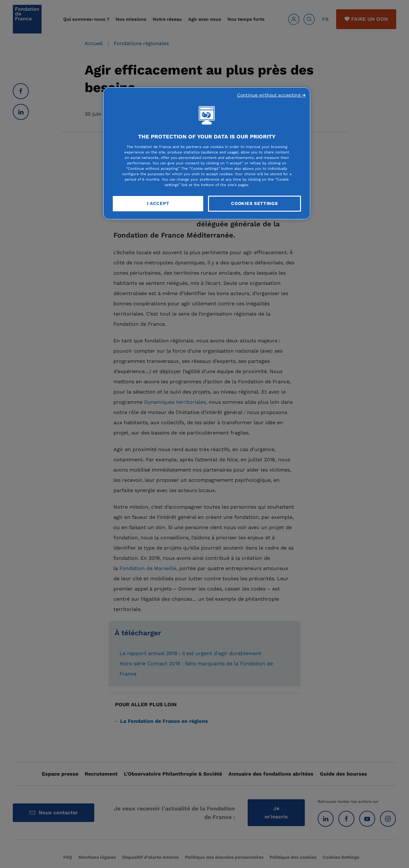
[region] (207, 153)
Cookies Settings (254, 203)
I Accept (158, 203)
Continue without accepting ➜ (271, 95)
